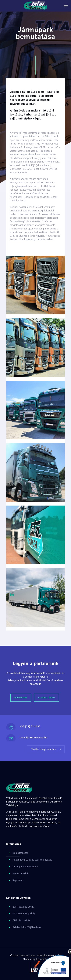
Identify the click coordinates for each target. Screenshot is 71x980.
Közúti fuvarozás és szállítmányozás (32, 860)
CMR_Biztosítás (21, 921)
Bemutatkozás (20, 853)
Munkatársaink (20, 874)
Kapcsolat (18, 880)
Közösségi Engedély (24, 914)
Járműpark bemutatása (25, 867)
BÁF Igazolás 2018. (23, 907)
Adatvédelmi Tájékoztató (27, 927)
